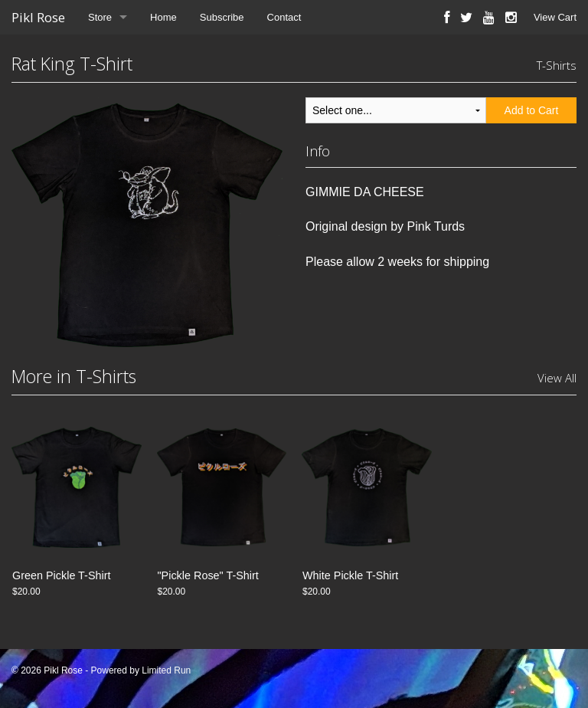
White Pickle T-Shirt (350, 575)
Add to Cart (532, 110)
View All (557, 378)
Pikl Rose (38, 17)
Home (163, 17)
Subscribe (222, 17)
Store (100, 17)
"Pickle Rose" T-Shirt (208, 575)
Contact (284, 17)
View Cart (555, 17)
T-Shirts (557, 65)
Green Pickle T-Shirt (62, 575)
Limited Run (166, 670)
